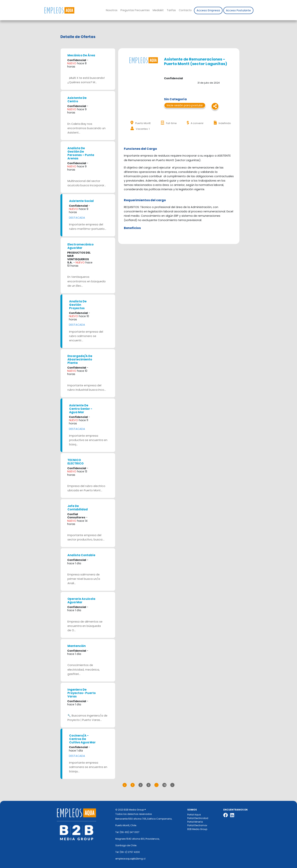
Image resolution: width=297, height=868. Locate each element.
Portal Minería (195, 822)
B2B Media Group (197, 829)
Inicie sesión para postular (185, 105)
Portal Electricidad (198, 818)
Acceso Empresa (208, 10)
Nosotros (112, 10)
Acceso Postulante (238, 10)
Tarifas (171, 10)
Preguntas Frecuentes (135, 10)
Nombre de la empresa (59, 10)
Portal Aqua (194, 815)
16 (165, 785)
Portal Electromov (197, 825)
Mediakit (158, 10)
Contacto (185, 10)
